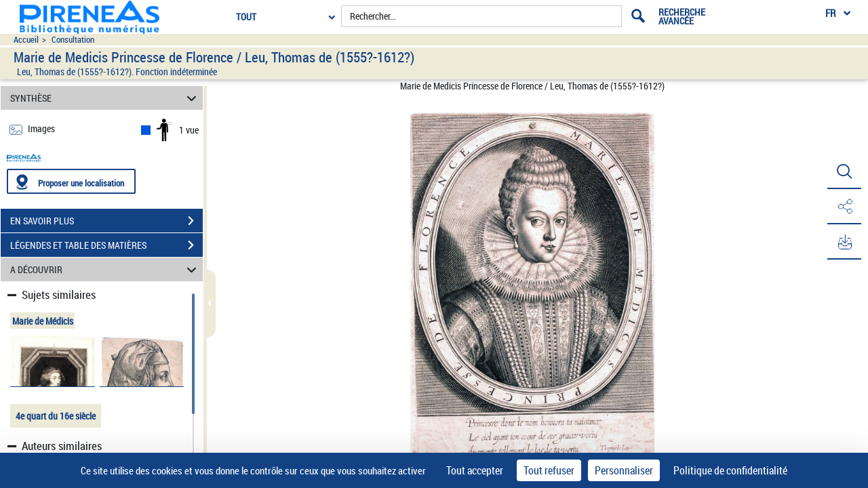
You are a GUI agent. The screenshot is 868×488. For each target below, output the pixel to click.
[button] (844, 171)
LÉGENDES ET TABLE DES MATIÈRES (106, 245)
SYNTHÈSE (105, 98)
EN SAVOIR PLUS (106, 221)
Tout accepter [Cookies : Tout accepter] (475, 470)
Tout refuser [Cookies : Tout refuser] (549, 470)
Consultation (73, 40)
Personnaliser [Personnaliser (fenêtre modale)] (624, 470)
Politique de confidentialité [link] (730, 470)
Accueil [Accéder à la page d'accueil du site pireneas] (26, 40)
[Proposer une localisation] (71, 181)
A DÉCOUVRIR (105, 269)
